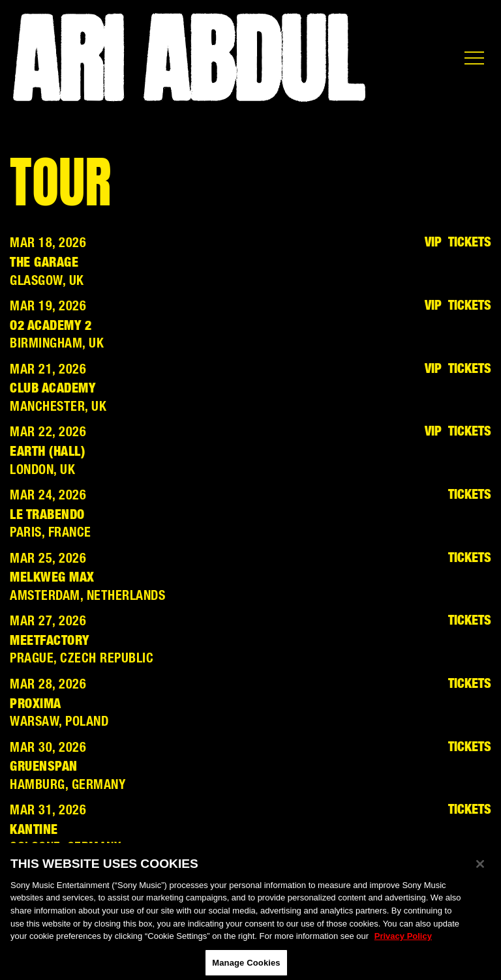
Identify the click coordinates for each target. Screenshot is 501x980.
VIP (433, 243)
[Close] (480, 869)
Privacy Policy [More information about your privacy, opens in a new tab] (403, 941)
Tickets (470, 243)
